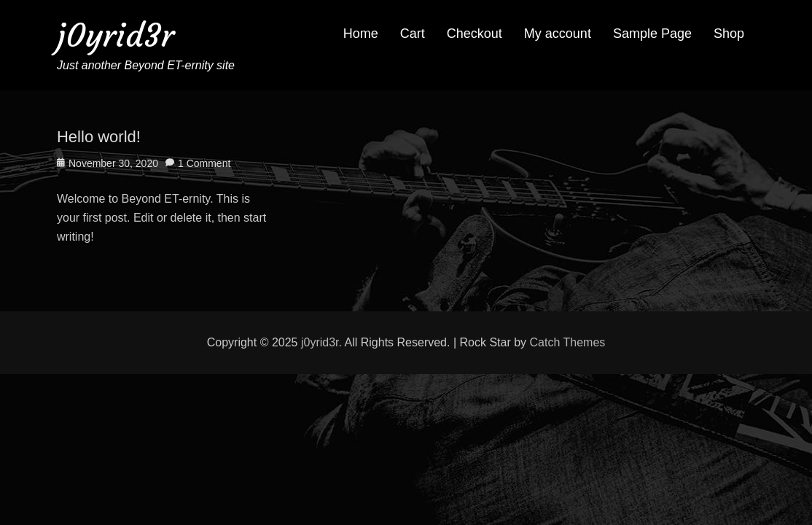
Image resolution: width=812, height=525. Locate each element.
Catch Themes (568, 342)
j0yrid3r (116, 35)
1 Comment (204, 163)
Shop (729, 34)
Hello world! (99, 137)
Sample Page (652, 34)
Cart (413, 34)
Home (361, 34)
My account (558, 34)
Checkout (475, 34)
